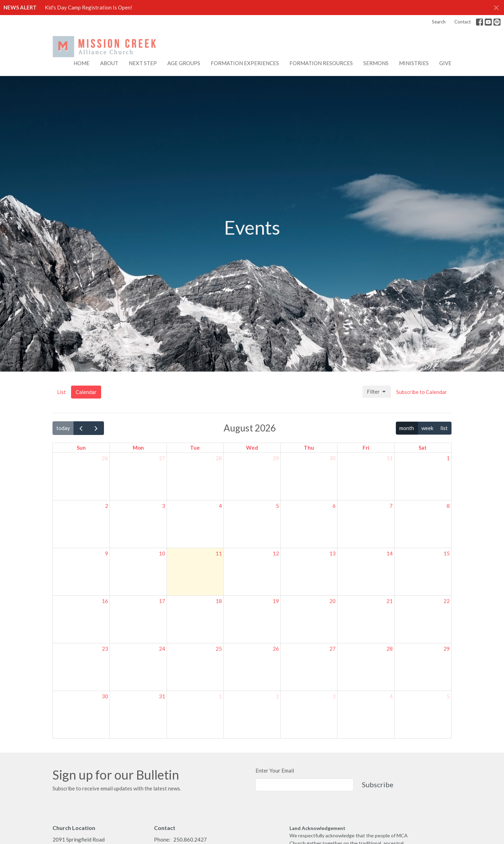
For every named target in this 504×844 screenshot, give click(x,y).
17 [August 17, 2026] (162, 601)
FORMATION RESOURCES (321, 63)
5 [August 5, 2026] (277, 506)
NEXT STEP (143, 63)
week (427, 428)
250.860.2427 (190, 839)
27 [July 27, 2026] (162, 458)
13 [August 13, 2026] (332, 553)
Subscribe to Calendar (422, 392)
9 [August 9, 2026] (107, 553)
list (444, 428)
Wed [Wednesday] (252, 448)
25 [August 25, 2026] (219, 649)
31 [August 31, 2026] (162, 696)
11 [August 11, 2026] (219, 553)
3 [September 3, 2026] (334, 696)
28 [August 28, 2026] (390, 649)
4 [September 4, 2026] (391, 696)
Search (439, 22)
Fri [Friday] (366, 448)
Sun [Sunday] (81, 448)
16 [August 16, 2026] (105, 601)
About (109, 63)
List (61, 392)
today (63, 428)
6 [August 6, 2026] (334, 506)
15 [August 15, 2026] (447, 553)
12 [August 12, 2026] (276, 553)
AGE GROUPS (184, 63)
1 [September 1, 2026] (220, 696)
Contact (463, 22)
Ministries (414, 63)
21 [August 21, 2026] (390, 601)
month (407, 428)
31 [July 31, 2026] (390, 458)
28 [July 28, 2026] (219, 458)
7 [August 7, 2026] (391, 506)
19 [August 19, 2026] (276, 601)
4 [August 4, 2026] (220, 506)
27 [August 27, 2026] (332, 649)
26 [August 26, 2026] (276, 649)
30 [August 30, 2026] (105, 696)
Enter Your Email (275, 770)
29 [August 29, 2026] (447, 649)
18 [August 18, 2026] (219, 601)
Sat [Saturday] (423, 448)
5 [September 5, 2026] (448, 696)
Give (445, 63)
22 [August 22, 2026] (447, 601)
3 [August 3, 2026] (164, 506)
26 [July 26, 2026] (105, 458)
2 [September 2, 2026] (277, 696)
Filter (377, 392)
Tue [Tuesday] (195, 448)
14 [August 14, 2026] (390, 553)
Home (82, 63)
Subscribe (378, 784)
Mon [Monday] (138, 448)
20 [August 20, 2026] (332, 601)
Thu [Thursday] (309, 448)
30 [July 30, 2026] (332, 458)
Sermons (376, 63)
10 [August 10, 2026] (162, 553)
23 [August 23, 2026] (105, 649)
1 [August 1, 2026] (448, 458)
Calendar (86, 392)
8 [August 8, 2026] (448, 506)
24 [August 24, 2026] (162, 649)
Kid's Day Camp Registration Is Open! (89, 7)
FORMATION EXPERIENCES (245, 63)
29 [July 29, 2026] (276, 458)
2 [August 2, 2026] (107, 506)
